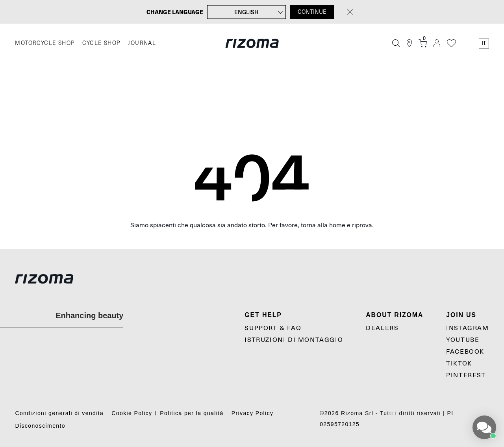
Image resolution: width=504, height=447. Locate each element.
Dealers (382, 328)
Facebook (465, 352)
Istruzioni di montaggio (294, 340)
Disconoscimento (40, 426)
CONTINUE (312, 12)
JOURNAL (142, 43)
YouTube (463, 340)
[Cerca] (396, 43)
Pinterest (466, 375)
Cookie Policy (132, 413)
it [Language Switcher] (484, 43)
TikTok (459, 364)
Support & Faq (273, 328)
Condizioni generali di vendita (59, 413)
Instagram (467, 328)
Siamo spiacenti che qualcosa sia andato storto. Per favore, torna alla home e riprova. (252, 225)
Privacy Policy (253, 413)
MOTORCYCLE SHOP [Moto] (45, 43)
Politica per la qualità (192, 413)
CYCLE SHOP (101, 43)
